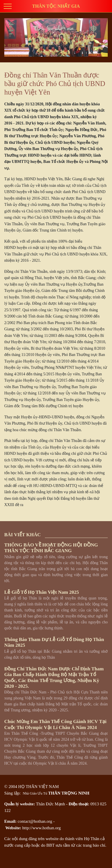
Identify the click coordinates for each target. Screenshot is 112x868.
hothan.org (51, 828)
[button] (80, 49)
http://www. (32, 828)
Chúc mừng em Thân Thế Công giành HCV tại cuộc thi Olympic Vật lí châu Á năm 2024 (55, 724)
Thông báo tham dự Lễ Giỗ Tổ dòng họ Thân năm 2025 (54, 642)
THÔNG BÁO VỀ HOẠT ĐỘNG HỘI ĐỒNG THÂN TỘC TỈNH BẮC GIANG (51, 548)
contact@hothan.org (35, 821)
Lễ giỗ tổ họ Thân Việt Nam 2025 (42, 592)
